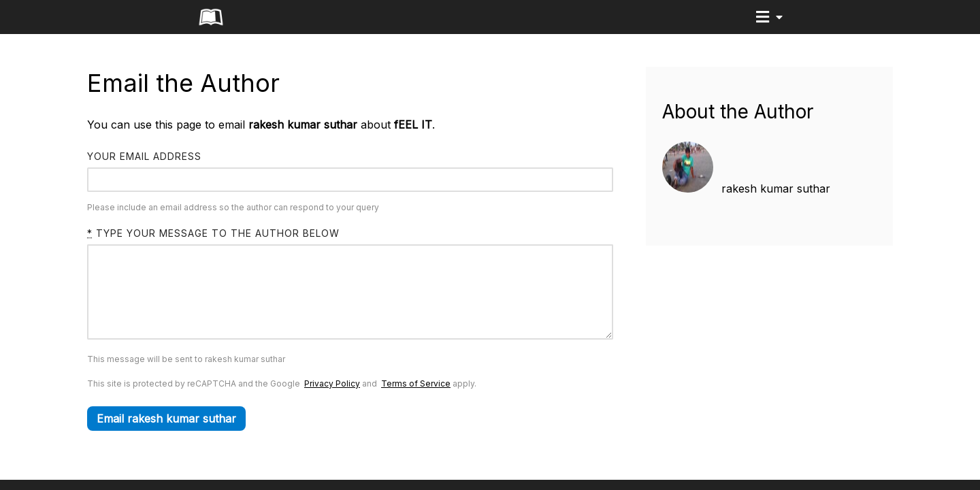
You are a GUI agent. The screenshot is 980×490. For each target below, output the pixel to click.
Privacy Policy (332, 404)
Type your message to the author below (213, 233)
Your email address (144, 156)
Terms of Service (416, 404)
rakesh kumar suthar (776, 189)
